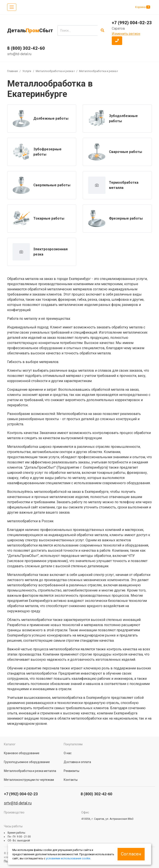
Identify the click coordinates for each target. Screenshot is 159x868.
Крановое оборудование (22, 753)
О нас (68, 753)
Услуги (27, 71)
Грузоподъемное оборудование (27, 762)
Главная (12, 71)
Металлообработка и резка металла (61, 71)
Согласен (131, 854)
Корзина (143, 7)
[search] (77, 31)
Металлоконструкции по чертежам (29, 780)
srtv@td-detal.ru (19, 54)
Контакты (71, 780)
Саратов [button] (118, 28)
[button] (117, 41)
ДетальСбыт (30, 31)
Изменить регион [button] (126, 34)
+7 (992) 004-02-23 (132, 23)
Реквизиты (71, 771)
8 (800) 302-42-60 (26, 48)
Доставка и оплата (77, 762)
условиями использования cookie (68, 858)
